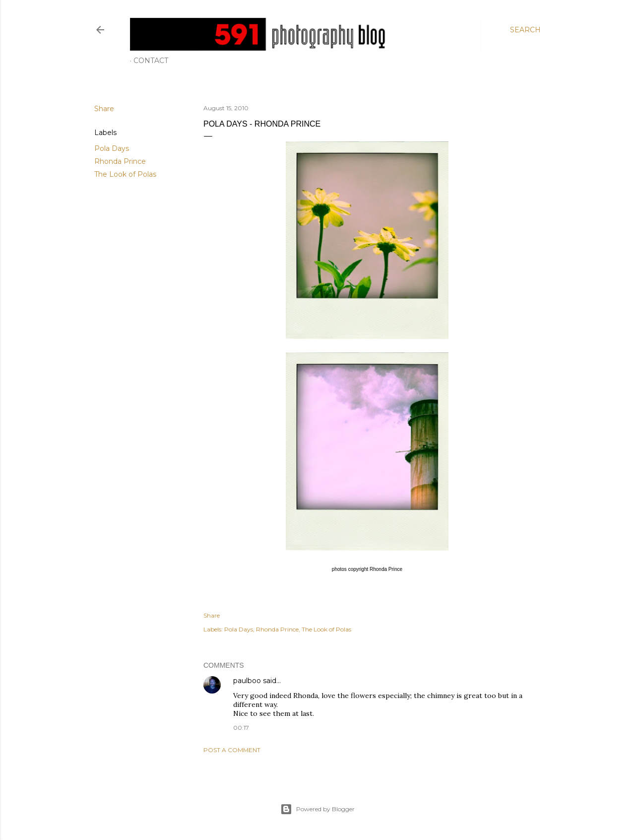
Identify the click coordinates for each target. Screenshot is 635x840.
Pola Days (112, 148)
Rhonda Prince (120, 161)
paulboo (247, 681)
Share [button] (104, 109)
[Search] (525, 30)
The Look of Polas (125, 174)
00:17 (241, 728)
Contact (151, 61)
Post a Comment (232, 750)
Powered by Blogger (317, 809)
